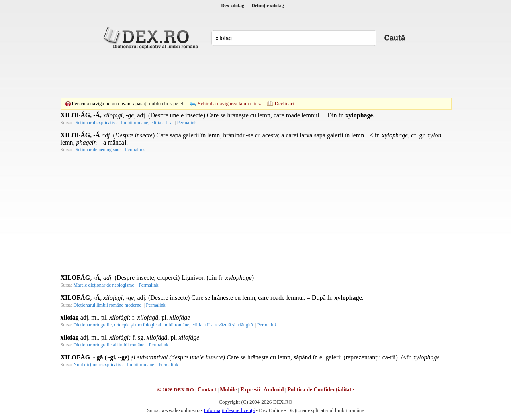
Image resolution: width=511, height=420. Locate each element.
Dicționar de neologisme (97, 150)
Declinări (284, 103)
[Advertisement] (256, 74)
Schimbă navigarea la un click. (229, 103)
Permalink (187, 123)
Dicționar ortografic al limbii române (109, 345)
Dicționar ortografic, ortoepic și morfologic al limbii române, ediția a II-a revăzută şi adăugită (163, 325)
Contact (207, 390)
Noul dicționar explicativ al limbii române (114, 365)
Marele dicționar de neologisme (104, 285)
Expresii (250, 390)
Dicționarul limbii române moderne (108, 305)
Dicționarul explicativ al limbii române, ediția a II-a (123, 123)
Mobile (228, 390)
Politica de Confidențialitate (321, 390)
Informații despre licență (229, 410)
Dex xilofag (233, 6)
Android (274, 390)
